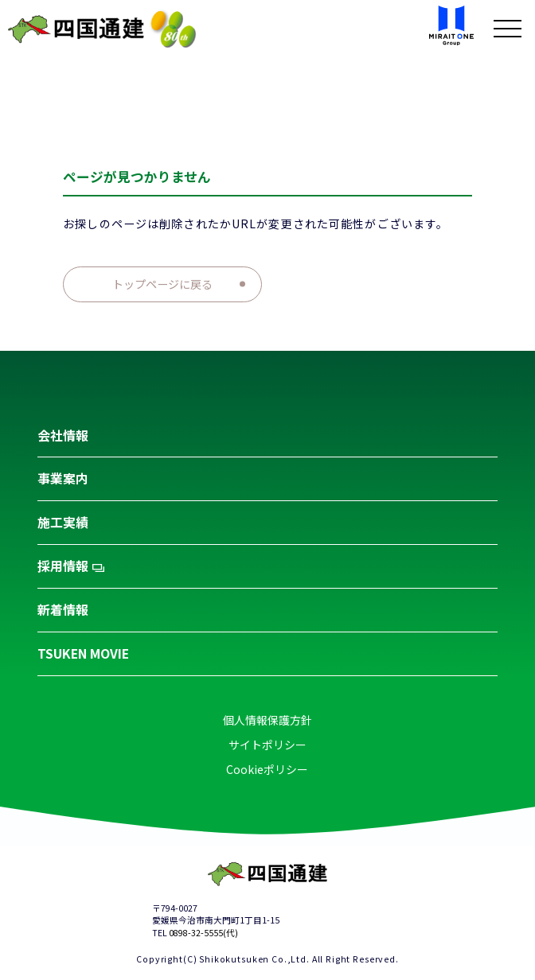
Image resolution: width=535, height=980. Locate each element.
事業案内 (63, 478)
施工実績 (63, 522)
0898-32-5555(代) (203, 933)
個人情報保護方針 (267, 720)
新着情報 (63, 610)
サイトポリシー (267, 745)
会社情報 (63, 436)
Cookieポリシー (267, 769)
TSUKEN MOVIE (83, 653)
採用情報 (71, 566)
